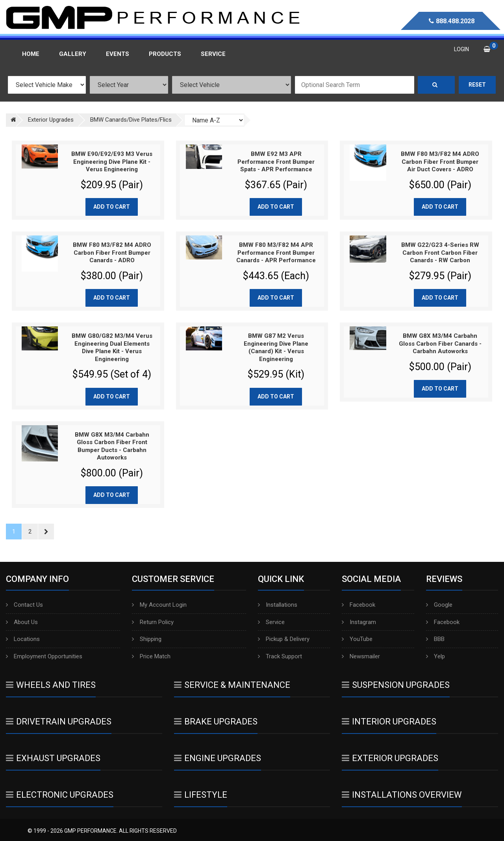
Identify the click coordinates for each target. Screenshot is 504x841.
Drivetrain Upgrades (59, 722)
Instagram (359, 622)
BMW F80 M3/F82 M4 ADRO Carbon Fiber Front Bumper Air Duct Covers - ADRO (440, 162)
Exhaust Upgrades (53, 758)
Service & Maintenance (232, 685)
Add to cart (112, 207)
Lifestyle (201, 795)
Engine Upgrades (218, 758)
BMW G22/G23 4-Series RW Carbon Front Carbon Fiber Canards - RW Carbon (440, 253)
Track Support (280, 656)
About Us (22, 622)
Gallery (73, 54)
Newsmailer (361, 656)
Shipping (147, 639)
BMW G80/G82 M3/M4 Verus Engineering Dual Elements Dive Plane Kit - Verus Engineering (112, 347)
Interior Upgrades (389, 722)
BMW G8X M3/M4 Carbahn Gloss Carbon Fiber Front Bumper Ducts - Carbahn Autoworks (112, 446)
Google (439, 605)
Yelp (435, 656)
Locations (23, 639)
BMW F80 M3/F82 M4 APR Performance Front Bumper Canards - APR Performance (276, 253)
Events (118, 54)
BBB (435, 639)
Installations (278, 605)
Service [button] (213, 54)
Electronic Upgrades (60, 795)
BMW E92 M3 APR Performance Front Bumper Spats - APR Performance (276, 162)
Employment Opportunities (44, 656)
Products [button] (165, 54)
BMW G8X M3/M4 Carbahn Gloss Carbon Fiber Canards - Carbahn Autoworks (440, 344)
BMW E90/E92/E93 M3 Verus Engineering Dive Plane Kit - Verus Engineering (112, 162)
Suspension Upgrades (396, 685)
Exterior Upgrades (390, 758)
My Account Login (159, 605)
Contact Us (24, 605)
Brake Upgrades (216, 722)
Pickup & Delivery (284, 639)
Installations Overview (402, 795)
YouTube (357, 639)
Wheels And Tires (51, 685)
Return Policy (153, 622)
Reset (477, 85)
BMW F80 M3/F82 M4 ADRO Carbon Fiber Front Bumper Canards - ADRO (112, 253)
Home (31, 54)
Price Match (151, 656)
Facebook (359, 605)
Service (271, 622)
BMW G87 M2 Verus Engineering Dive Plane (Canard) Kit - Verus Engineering (276, 347)
